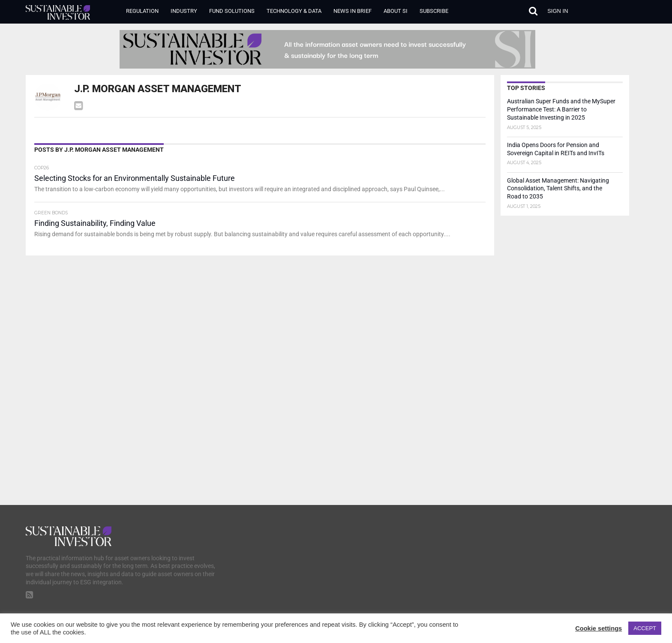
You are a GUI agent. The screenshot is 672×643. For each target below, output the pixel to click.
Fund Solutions (232, 11)
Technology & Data (294, 11)
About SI (396, 11)
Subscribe (434, 11)
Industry (184, 11)
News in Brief (352, 11)
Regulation (142, 11)
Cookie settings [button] (598, 628)
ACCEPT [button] (645, 628)
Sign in (558, 11)
